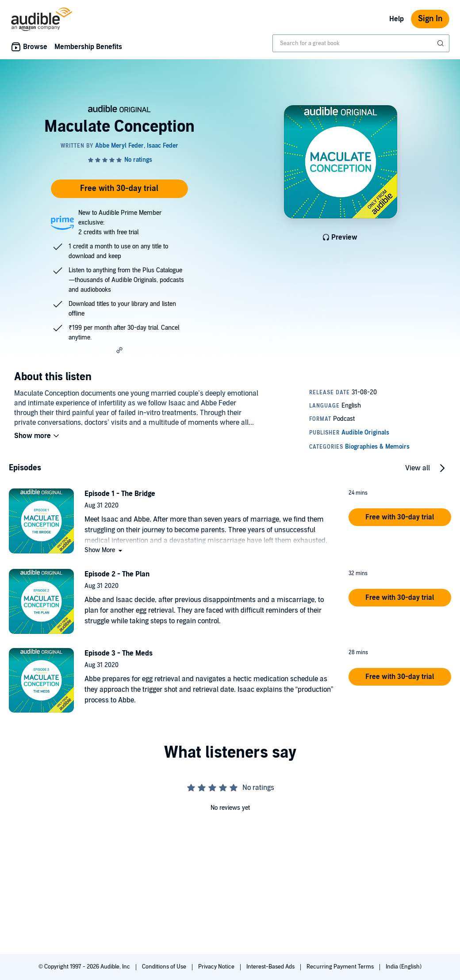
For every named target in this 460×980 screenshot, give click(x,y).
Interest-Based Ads (271, 967)
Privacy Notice (217, 967)
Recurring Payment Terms (341, 967)
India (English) (404, 967)
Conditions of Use (165, 967)
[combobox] (361, 43)
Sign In (430, 19)
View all (418, 468)
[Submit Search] (441, 43)
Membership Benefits (88, 47)
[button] (119, 350)
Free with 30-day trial (119, 189)
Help (397, 19)
